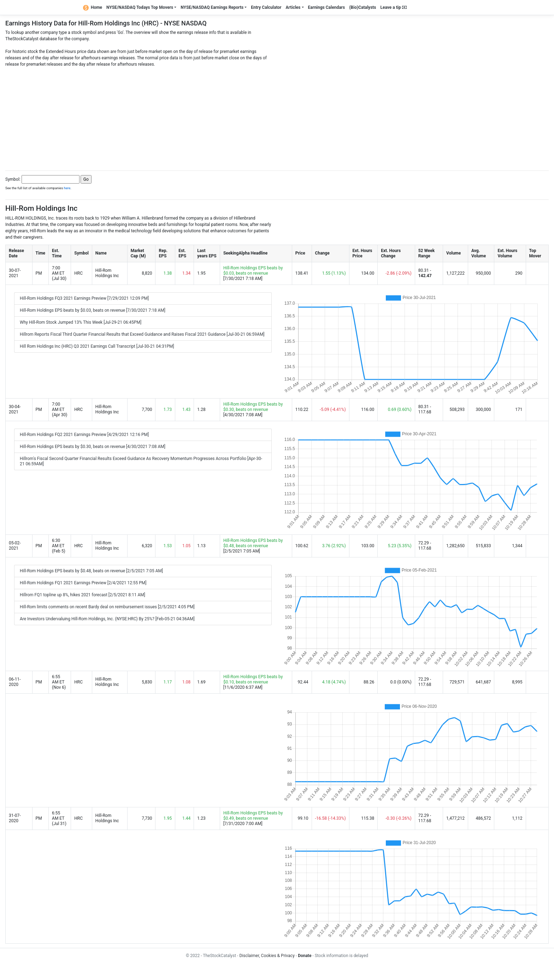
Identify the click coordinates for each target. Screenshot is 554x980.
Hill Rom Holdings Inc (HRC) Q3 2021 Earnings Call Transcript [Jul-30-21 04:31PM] (97, 346)
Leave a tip (394, 7)
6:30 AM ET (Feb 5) (59, 546)
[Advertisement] (277, 117)
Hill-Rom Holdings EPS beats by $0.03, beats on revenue (253, 271)
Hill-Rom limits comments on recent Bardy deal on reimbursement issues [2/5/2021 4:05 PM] (107, 607)
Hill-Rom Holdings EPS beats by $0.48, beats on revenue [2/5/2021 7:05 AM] (91, 571)
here (67, 188)
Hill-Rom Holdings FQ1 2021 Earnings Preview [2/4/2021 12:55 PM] (83, 583)
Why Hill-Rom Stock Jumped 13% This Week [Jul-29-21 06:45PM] (81, 322)
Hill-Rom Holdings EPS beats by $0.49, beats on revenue (253, 816)
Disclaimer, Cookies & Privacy (267, 956)
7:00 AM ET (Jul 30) (59, 273)
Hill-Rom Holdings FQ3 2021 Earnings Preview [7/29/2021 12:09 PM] (84, 298)
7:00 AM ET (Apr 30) (60, 410)
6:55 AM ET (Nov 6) (59, 682)
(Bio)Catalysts (363, 7)
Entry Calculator (266, 7)
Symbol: (13, 179)
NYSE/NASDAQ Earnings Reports (212, 7)
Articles (293, 7)
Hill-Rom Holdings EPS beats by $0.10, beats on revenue (253, 679)
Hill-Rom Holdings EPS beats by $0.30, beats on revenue (253, 407)
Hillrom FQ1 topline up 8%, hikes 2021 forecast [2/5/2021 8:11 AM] (82, 595)
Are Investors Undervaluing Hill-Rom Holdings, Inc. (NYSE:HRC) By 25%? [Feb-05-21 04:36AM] (107, 619)
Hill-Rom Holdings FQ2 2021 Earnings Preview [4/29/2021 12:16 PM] (84, 435)
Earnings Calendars (327, 7)
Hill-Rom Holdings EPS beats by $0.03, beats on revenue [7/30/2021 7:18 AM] (93, 310)
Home (93, 7)
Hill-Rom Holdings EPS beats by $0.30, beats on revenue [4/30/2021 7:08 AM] (93, 447)
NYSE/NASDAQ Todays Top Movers (140, 7)
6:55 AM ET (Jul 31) (59, 818)
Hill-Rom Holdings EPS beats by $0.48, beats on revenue (253, 543)
